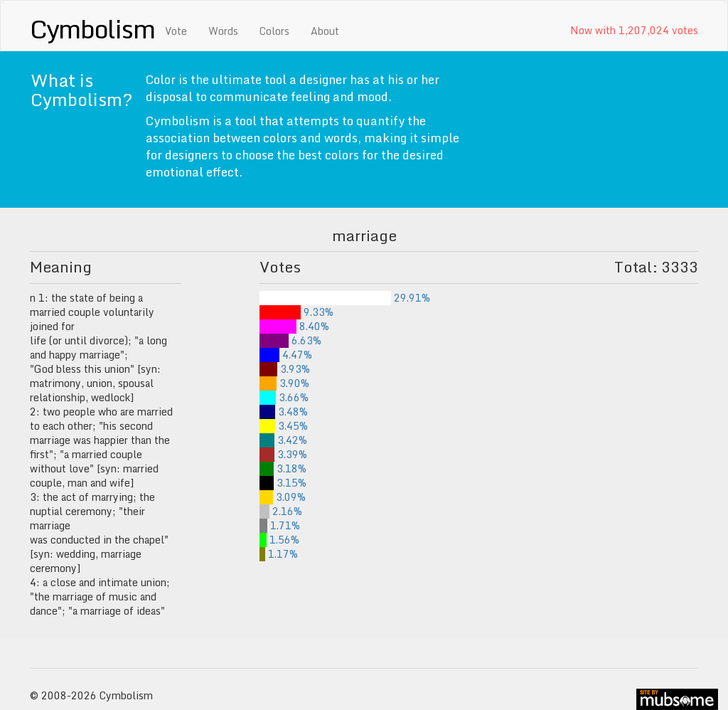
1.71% (280, 525)
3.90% (284, 383)
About (325, 31)
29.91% (344, 298)
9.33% (296, 312)
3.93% (284, 369)
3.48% (283, 412)
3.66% (284, 397)
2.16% (280, 511)
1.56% (279, 540)
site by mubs (677, 699)
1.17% (278, 554)
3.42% (283, 440)
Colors (274, 31)
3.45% (283, 426)
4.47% (286, 355)
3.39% (283, 454)
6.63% (290, 340)
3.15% (283, 483)
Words (223, 31)
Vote (176, 31)
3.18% (283, 468)
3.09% (283, 497)
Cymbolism (92, 28)
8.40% (294, 326)
